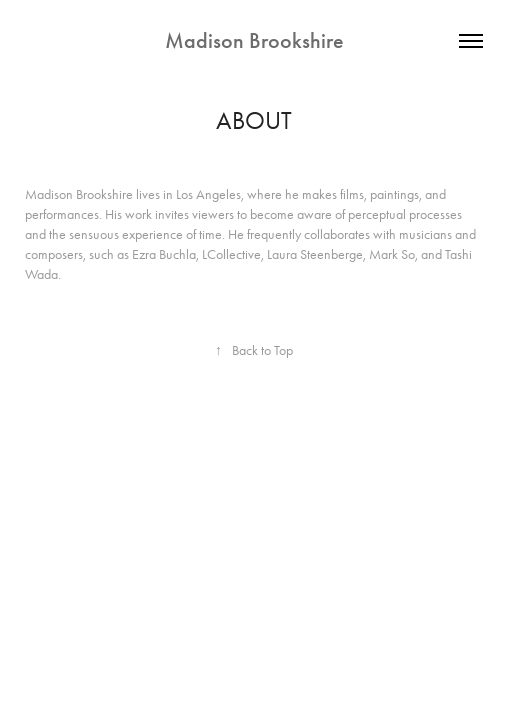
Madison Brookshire (254, 40)
